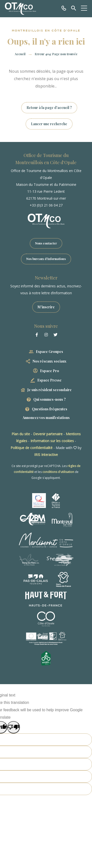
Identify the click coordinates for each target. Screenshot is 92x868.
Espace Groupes (49, 352)
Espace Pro (50, 371)
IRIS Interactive (46, 455)
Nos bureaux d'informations (46, 259)
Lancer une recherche (49, 124)
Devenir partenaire (48, 434)
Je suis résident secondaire (50, 390)
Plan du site (21, 434)
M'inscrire (46, 307)
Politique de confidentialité (32, 448)
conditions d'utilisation (58, 472)
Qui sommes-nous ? (50, 399)
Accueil (20, 54)
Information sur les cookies (52, 441)
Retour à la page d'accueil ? (49, 108)
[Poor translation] (13, 727)
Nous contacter (46, 243)
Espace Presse (49, 380)
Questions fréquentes (50, 409)
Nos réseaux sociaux (50, 361)
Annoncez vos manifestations (46, 418)
